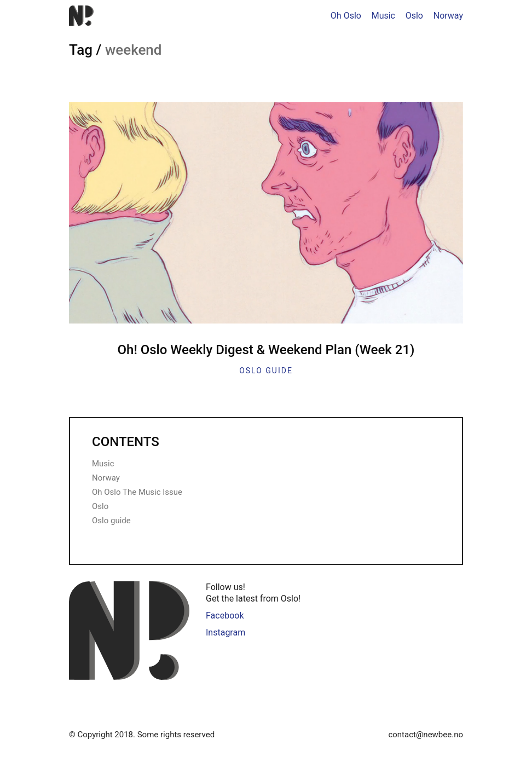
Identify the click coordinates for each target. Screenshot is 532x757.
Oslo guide (266, 371)
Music (103, 464)
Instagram (225, 632)
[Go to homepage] (81, 16)
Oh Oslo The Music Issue (137, 492)
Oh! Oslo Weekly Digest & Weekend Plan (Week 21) (266, 350)
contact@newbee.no (426, 735)
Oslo (100, 506)
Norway (106, 478)
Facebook (225, 616)
